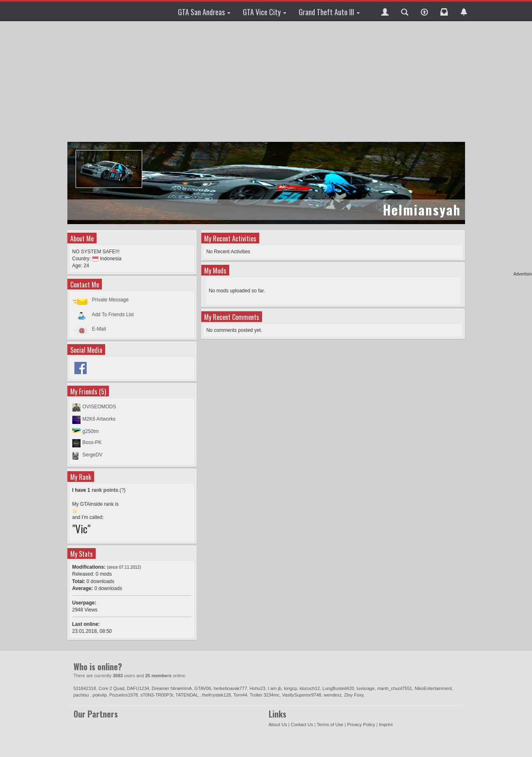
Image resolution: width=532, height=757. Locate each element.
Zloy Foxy (354, 695)
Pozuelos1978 (124, 695)
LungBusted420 (338, 688)
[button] (385, 11)
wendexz (333, 695)
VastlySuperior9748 (302, 695)
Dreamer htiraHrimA (172, 688)
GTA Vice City (265, 12)
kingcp (290, 688)
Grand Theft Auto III (329, 12)
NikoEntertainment (433, 688)
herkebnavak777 (230, 688)
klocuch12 (310, 688)
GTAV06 (203, 688)
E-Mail (99, 329)
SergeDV (93, 455)
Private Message (110, 300)
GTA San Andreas (204, 12)
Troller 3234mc (265, 695)
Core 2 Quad (112, 688)
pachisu (82, 695)
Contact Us (302, 725)
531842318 (85, 688)
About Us (278, 725)
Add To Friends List (113, 314)
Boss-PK (92, 442)
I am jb (275, 688)
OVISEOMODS (99, 407)
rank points (105, 490)
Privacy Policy (361, 725)
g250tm (91, 431)
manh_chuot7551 (395, 688)
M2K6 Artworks (99, 419)
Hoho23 (257, 688)
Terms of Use (330, 725)
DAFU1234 (138, 688)
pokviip (100, 695)
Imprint (386, 725)
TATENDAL (187, 695)
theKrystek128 (216, 695)
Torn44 (240, 695)
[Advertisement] (267, 82)
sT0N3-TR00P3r (157, 695)
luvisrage (366, 688)
